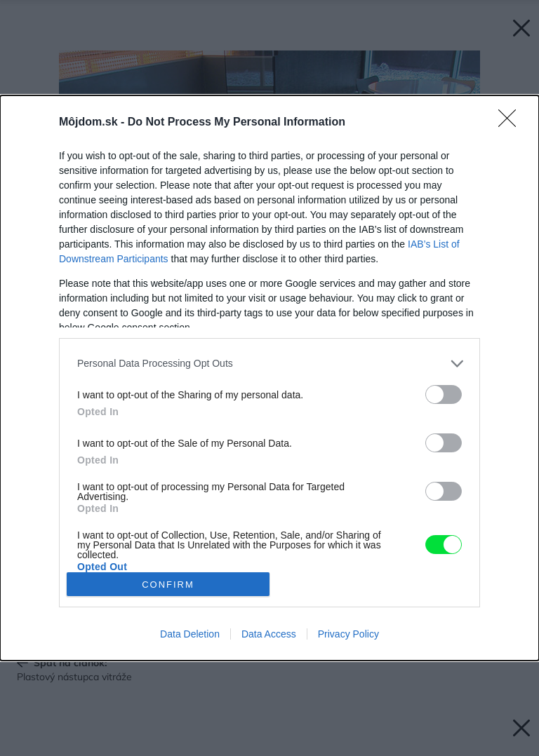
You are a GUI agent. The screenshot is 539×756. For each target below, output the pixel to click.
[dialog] (269, 378)
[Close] (512, 123)
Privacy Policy (348, 634)
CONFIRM (168, 585)
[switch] (444, 394)
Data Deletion (190, 634)
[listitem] (269, 364)
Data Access (269, 634)
